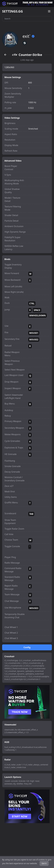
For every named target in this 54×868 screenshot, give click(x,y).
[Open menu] (49, 11)
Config (27, 647)
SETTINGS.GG (13, 11)
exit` (29, 36)
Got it (44, 863)
